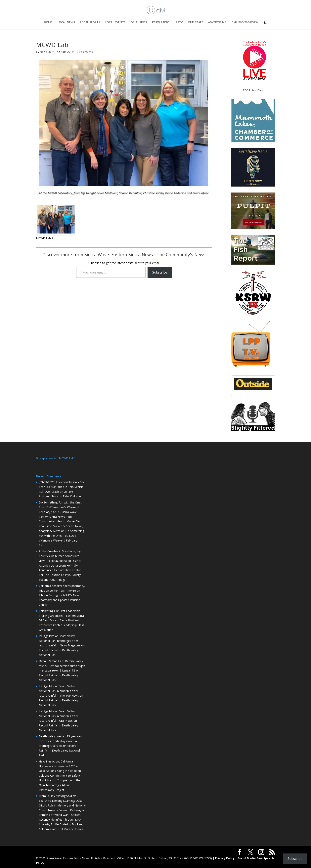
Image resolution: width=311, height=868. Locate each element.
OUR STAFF (195, 22)
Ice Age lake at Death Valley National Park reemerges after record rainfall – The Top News (59, 691)
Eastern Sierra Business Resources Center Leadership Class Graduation (62, 625)
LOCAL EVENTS (115, 22)
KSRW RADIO (161, 22)
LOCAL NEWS (66, 22)
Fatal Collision (72, 496)
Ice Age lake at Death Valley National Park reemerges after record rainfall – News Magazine (60, 640)
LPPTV (179, 22)
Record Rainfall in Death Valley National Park (59, 750)
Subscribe (160, 272)
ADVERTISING (217, 22)
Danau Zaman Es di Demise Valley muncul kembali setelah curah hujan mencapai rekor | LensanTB (62, 665)
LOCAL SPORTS (90, 22)
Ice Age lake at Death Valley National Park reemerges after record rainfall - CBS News (58, 716)
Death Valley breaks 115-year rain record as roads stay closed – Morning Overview (60, 741)
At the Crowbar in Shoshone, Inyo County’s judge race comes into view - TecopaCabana (61, 556)
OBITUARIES (139, 22)
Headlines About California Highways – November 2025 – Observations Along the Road (58, 766)
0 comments (85, 52)
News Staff (47, 52)
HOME (48, 22)
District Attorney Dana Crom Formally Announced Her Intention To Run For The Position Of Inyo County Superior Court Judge (60, 570)
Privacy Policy (225, 858)
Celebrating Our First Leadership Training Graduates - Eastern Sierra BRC (61, 615)
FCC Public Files (253, 90)
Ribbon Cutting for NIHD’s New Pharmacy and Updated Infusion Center (60, 600)
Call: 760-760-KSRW (245, 22)
